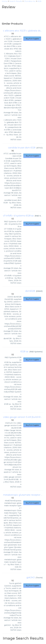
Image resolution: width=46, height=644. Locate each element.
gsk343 (31, 577)
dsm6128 (30, 291)
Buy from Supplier (32, 39)
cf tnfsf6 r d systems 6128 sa (18, 216)
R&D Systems (36, 352)
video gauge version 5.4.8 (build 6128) (23, 417)
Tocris (39, 578)
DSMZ (39, 291)
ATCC (39, 148)
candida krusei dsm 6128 (22, 148)
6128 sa (24, 352)
